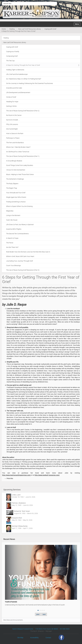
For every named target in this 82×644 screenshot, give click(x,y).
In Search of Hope (12, 238)
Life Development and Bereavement (18, 92)
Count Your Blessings (13, 265)
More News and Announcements (13, 620)
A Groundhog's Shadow (14, 161)
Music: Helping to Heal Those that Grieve (20, 174)
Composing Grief (12, 56)
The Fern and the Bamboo (15, 143)
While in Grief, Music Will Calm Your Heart (20, 256)
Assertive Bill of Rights (14, 229)
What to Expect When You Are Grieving (19, 206)
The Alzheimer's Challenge (15, 179)
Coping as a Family (13, 52)
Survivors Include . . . (13, 120)
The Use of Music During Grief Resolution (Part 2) (23, 111)
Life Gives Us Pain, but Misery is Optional (20, 225)
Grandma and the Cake (14, 88)
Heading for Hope (12, 102)
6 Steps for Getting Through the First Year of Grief (23, 65)
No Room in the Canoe (14, 115)
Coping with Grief (50, 29)
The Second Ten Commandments (17, 234)
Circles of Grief (11, 97)
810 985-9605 (65, 629)
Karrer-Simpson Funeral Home (23, 629)
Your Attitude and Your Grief (16, 193)
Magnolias (10, 211)
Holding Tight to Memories (15, 70)
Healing (12, 29)
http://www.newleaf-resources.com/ (47, 475)
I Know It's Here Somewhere (16, 170)
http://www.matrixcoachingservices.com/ (16, 475)
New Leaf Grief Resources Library (30, 29)
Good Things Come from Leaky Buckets (20, 165)
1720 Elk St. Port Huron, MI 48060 (47, 629)
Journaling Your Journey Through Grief (20, 261)
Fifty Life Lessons (12, 124)
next (44, 614)
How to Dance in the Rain (15, 133)
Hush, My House (12, 220)
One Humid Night (12, 129)
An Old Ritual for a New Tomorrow (18, 152)
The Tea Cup (10, 61)
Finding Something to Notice (16, 202)
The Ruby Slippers (12, 184)
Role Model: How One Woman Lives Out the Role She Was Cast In (28, 252)
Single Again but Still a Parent (16, 197)
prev (38, 614)
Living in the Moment (13, 215)
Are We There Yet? (12, 247)
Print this (10, 478)
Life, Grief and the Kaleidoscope (17, 74)
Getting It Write (11, 106)
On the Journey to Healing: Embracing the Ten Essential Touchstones (30, 83)
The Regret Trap (12, 188)
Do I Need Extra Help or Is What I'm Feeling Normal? (24, 79)
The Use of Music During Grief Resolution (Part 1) (23, 156)
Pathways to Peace (13, 138)
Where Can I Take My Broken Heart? (18, 147)
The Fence (10, 243)
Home (4, 29)
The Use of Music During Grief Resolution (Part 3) (23, 270)
